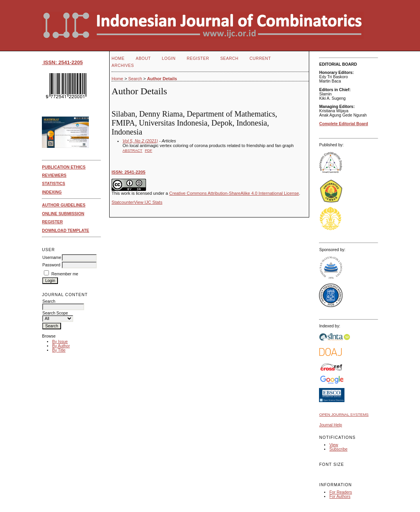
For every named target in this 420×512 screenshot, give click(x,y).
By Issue (60, 342)
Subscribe (338, 449)
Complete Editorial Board (343, 124)
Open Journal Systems (344, 414)
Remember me (65, 274)
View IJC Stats (148, 202)
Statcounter (123, 202)
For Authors (340, 497)
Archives (123, 66)
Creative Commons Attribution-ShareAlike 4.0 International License (234, 193)
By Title (59, 350)
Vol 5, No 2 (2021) (140, 141)
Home (118, 58)
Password (51, 265)
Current (260, 58)
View (333, 445)
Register (198, 58)
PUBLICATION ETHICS (64, 167)
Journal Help (330, 425)
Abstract (132, 150)
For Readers (341, 492)
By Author (61, 346)
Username (52, 258)
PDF (149, 150)
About (143, 58)
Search (229, 58)
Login (169, 58)
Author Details (162, 79)
